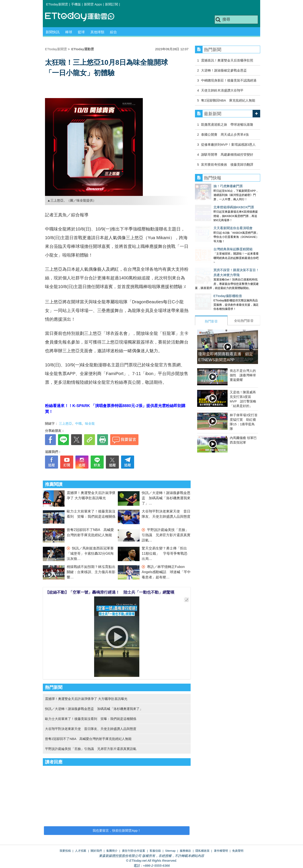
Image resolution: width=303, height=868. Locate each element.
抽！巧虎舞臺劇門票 (210, 186)
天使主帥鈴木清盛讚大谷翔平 (222, 90)
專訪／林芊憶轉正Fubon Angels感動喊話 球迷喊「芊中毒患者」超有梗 (166, 572)
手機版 (76, 4)
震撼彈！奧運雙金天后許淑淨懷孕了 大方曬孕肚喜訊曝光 (86, 699)
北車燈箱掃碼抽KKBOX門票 (215, 203)
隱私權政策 (202, 851)
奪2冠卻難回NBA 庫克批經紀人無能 (228, 100)
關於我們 (96, 851)
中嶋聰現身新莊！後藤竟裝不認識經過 (229, 80)
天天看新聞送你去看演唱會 (215, 219)
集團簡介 (112, 851)
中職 (78, 423)
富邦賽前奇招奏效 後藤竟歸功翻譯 (227, 164)
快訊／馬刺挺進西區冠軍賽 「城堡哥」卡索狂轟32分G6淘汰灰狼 (92, 553)
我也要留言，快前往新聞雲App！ (117, 830)
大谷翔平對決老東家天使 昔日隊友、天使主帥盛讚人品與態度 (91, 729)
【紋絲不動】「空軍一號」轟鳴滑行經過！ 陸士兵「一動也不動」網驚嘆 (110, 592)
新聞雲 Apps (93, 4)
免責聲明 (238, 851)
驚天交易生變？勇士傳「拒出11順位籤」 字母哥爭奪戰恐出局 (165, 553)
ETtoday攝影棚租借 (209, 278)
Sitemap (170, 851)
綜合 (113, 32)
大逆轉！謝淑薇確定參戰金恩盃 (224, 70)
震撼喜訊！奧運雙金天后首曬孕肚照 (227, 60)
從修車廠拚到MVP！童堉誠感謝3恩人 (228, 144)
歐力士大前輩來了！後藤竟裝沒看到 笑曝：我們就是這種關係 (91, 719)
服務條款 (185, 851)
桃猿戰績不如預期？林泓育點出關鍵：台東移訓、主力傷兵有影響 (91, 572)
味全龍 (90, 423)
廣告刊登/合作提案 (134, 851)
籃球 (81, 32)
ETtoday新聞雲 (57, 4)
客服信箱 (155, 851)
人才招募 (81, 851)
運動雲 (83, 17)
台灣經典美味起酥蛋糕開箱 (215, 236)
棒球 (69, 32)
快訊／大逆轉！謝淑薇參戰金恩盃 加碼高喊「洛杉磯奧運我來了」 (166, 498)
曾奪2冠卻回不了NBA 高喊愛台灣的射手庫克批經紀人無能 (88, 739)
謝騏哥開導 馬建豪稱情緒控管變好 (227, 154)
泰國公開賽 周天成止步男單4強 (225, 134)
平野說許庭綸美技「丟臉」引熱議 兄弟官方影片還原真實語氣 (166, 535)
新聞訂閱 (112, 4)
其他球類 (97, 32)
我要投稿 (65, 851)
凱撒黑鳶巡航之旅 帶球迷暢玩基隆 (227, 124)
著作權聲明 (221, 851)
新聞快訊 (53, 32)
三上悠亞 (65, 423)
